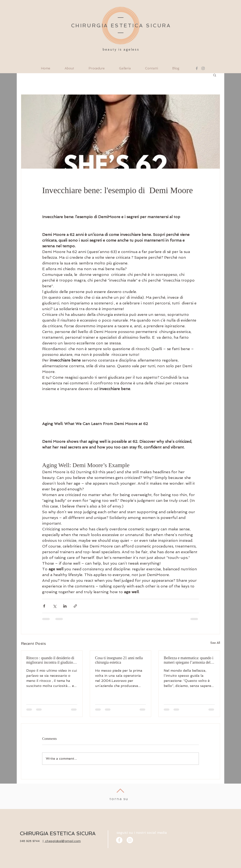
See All (215, 643)
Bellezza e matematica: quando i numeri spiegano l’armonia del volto (188, 660)
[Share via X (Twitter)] (55, 606)
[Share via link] (75, 606)
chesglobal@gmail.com (63, 841)
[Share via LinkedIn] (65, 606)
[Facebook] (197, 68)
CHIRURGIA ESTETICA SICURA (58, 833)
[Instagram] (203, 68)
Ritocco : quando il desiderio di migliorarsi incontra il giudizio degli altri (50, 660)
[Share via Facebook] (44, 606)
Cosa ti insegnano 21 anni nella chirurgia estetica (119, 660)
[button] (215, 75)
